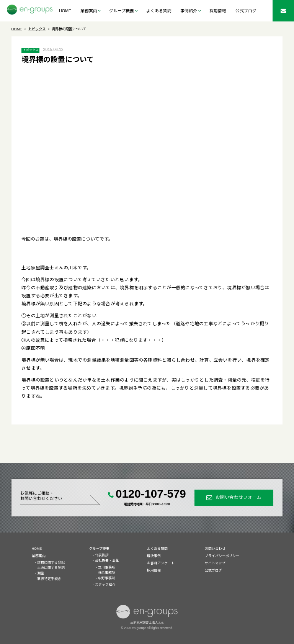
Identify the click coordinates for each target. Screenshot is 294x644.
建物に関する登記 (51, 562)
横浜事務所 (107, 573)
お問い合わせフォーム (238, 497)
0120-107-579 (151, 494)
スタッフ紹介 (105, 585)
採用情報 (218, 11)
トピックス (31, 50)
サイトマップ (215, 563)
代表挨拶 (102, 555)
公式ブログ (246, 11)
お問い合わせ (215, 549)
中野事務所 (107, 578)
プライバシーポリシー (222, 556)
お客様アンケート (161, 563)
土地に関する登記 (51, 568)
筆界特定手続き (49, 579)
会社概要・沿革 (107, 560)
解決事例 (154, 556)
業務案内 (39, 556)
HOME (65, 11)
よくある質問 (159, 11)
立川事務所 (107, 567)
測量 (41, 573)
